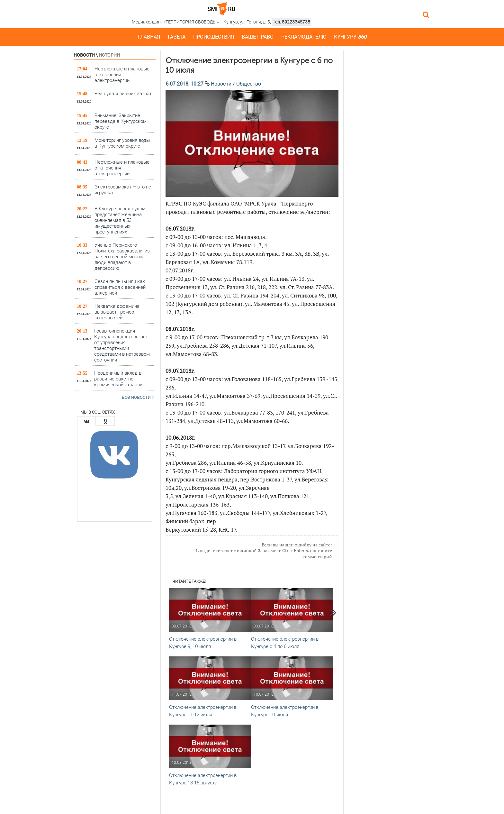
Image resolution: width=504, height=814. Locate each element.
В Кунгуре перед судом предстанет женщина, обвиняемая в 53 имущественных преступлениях (120, 220)
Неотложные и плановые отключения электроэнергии (122, 74)
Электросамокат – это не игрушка (123, 189)
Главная (149, 37)
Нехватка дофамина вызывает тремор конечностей (117, 311)
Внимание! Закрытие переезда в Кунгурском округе (121, 121)
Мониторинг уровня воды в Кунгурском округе (122, 143)
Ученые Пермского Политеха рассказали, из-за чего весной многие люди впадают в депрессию (123, 256)
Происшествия (214, 37)
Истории (109, 55)
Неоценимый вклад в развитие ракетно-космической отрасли (118, 378)
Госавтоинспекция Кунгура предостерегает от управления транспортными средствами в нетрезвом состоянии (122, 345)
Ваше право (258, 37)
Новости (84, 55)
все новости (138, 397)
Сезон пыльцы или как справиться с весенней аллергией (120, 287)
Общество (249, 83)
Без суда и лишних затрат (123, 93)
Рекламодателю (304, 37)
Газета (177, 37)
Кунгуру (350, 37)
